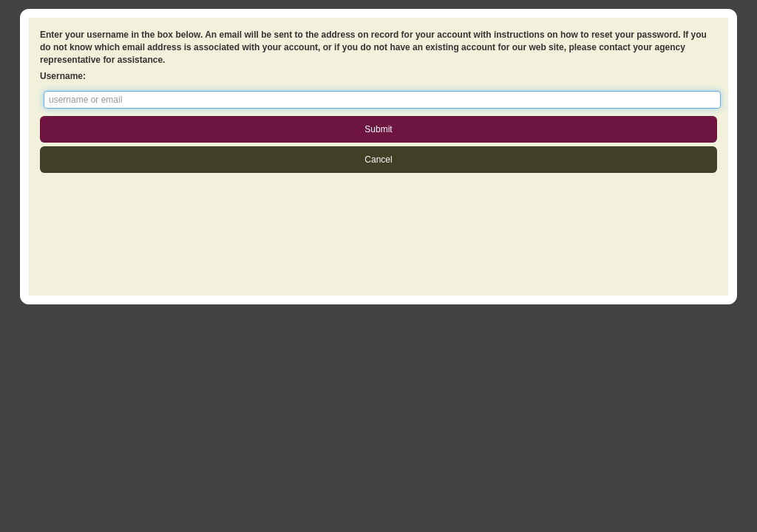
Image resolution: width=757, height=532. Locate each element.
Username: (63, 76)
